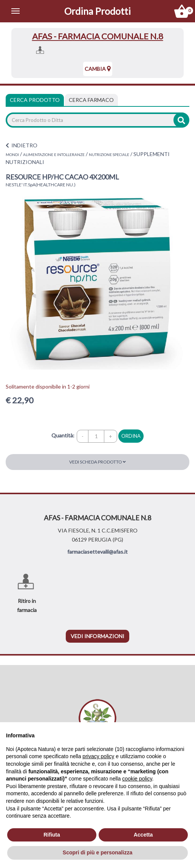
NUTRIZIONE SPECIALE (109, 155)
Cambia (98, 69)
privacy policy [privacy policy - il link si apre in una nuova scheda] (98, 756)
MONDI (12, 155)
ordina (131, 436)
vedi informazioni (97, 636)
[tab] (91, 100)
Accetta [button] (143, 835)
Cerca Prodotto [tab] (35, 100)
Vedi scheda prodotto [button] (97, 462)
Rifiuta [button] (52, 835)
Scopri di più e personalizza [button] (97, 852)
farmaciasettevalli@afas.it (97, 552)
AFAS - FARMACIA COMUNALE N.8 (98, 36)
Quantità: (63, 435)
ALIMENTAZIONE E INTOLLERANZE (54, 155)
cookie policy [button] (137, 779)
